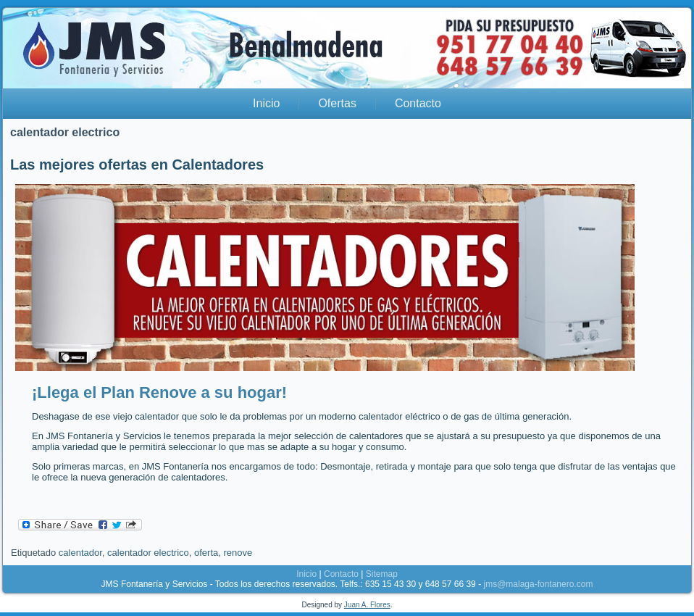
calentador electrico (148, 553)
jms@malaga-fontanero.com (538, 584)
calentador (80, 553)
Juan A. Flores (367, 605)
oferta (206, 553)
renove (238, 553)
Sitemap (382, 574)
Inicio (266, 103)
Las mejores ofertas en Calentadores (137, 165)
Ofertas (337, 103)
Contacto (418, 103)
